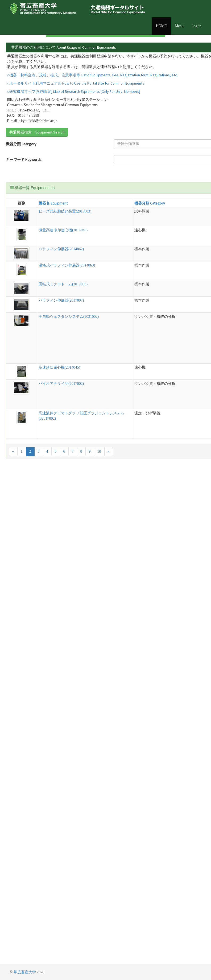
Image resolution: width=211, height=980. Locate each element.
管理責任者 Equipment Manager (112, 205)
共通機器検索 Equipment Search (37, 174)
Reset (102, 228)
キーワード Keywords (15, 205)
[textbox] (63, 186)
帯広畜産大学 (25, 972)
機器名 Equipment (32, 256)
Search (103, 219)
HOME (161, 26)
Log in (196, 26)
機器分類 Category (13, 189)
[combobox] (64, 186)
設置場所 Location (109, 186)
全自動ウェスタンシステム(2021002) (31, 521)
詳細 (182, 62)
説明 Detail (114, 256)
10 (99, 946)
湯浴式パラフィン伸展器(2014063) (31, 411)
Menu (179, 26)
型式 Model (92, 256)
